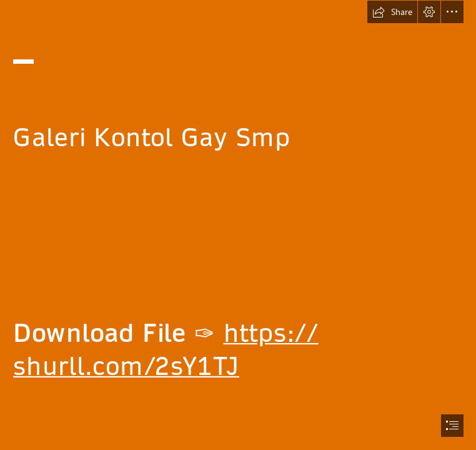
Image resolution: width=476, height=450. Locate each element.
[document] (238, 225)
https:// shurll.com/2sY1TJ (166, 349)
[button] (392, 12)
